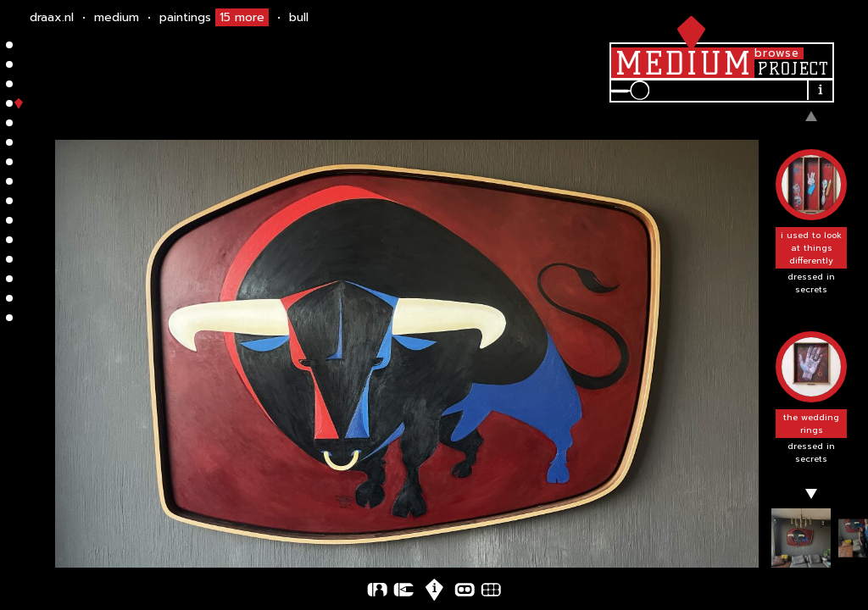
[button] (811, 223)
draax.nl (52, 17)
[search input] (730, 90)
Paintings (214, 17)
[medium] (683, 63)
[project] (793, 69)
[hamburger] (687, 30)
